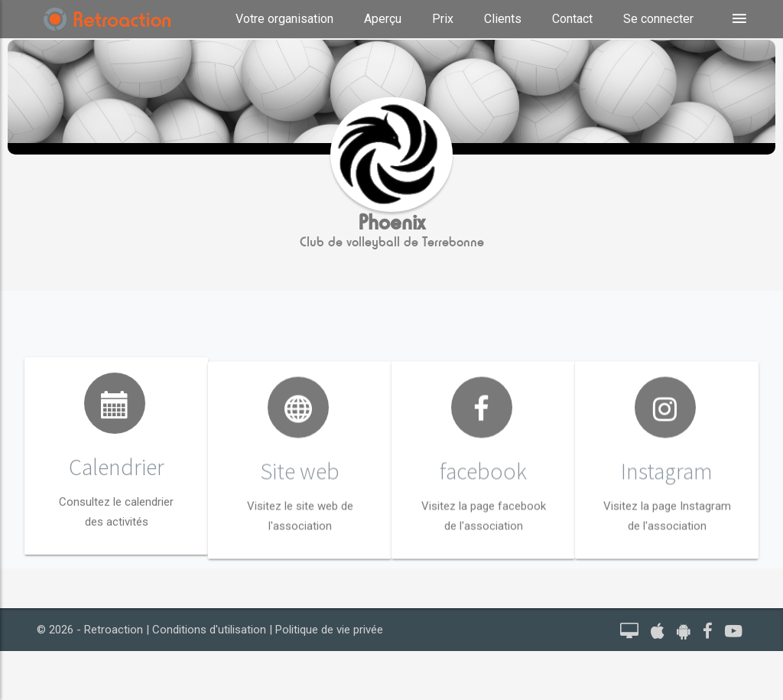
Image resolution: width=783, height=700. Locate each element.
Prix (443, 19)
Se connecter (658, 19)
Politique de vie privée (329, 630)
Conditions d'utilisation (209, 630)
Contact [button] (572, 19)
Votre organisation (284, 19)
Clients (503, 19)
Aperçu (383, 19)
